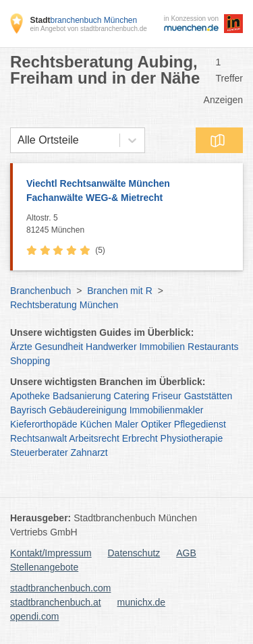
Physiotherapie (192, 438)
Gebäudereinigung (88, 410)
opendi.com (34, 616)
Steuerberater (39, 452)
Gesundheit (59, 347)
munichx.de (142, 602)
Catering (131, 396)
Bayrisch (28, 410)
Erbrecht (140, 438)
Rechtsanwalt (38, 438)
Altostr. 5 (131, 225)
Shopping (30, 361)
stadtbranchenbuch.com (60, 588)
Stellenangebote (44, 567)
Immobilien (162, 347)
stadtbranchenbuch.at (56, 602)
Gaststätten (208, 396)
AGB (186, 553)
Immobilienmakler (167, 410)
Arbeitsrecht (94, 438)
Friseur (167, 396)
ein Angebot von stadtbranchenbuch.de (88, 29)
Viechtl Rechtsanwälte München (128, 192)
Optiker (156, 424)
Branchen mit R (119, 291)
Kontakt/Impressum (51, 553)
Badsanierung (82, 396)
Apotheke (30, 396)
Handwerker (111, 347)
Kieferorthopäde (44, 424)
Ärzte (21, 347)
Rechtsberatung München (64, 305)
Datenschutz (134, 553)
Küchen (96, 424)
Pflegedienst (200, 424)
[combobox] (18, 140)
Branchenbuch (40, 291)
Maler (126, 424)
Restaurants (213, 347)
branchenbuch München (83, 20)
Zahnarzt (89, 452)
